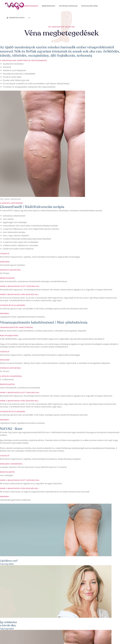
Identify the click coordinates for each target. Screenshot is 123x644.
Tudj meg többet (7, 564)
